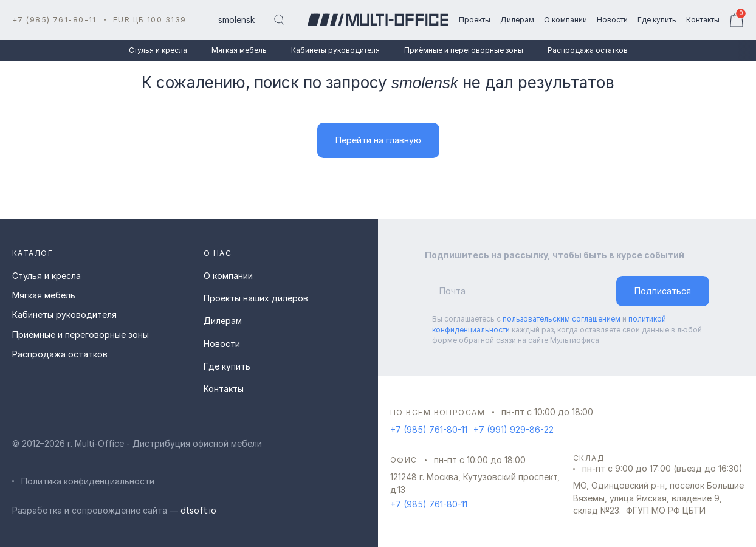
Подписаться (663, 291)
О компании (228, 276)
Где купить (227, 366)
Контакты (224, 389)
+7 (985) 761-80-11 (54, 20)
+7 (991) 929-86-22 (514, 429)
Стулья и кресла (158, 50)
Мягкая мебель (239, 50)
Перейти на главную (378, 140)
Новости (222, 344)
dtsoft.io (198, 510)
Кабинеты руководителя (335, 50)
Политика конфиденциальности (88, 481)
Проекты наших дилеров (256, 298)
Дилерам (223, 321)
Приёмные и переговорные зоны (464, 50)
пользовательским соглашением (562, 319)
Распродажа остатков (588, 50)
